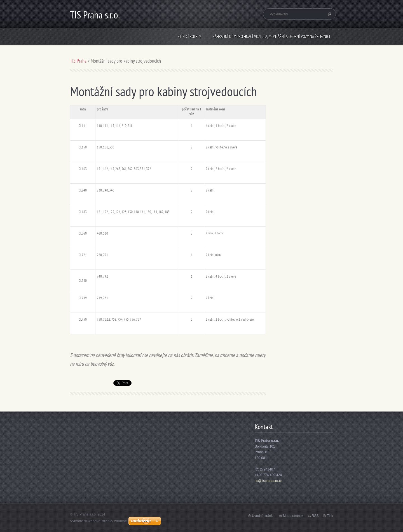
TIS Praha (78, 61)
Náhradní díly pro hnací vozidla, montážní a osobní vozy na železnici (271, 36)
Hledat (329, 14)
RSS (315, 516)
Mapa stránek (293, 516)
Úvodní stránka (263, 516)
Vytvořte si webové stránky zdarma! (99, 521)
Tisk (330, 516)
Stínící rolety (189, 36)
